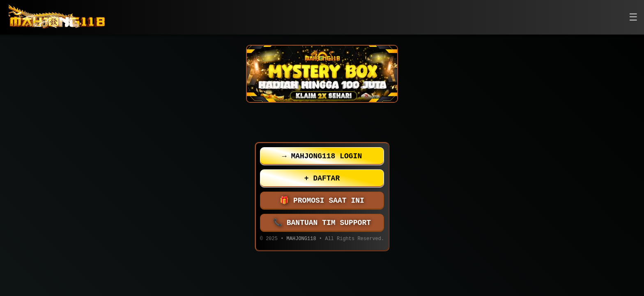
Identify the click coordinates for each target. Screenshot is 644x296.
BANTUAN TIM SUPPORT (322, 223)
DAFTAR (322, 178)
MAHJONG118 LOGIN (322, 156)
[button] (633, 17)
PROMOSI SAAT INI (322, 201)
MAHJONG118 (301, 239)
